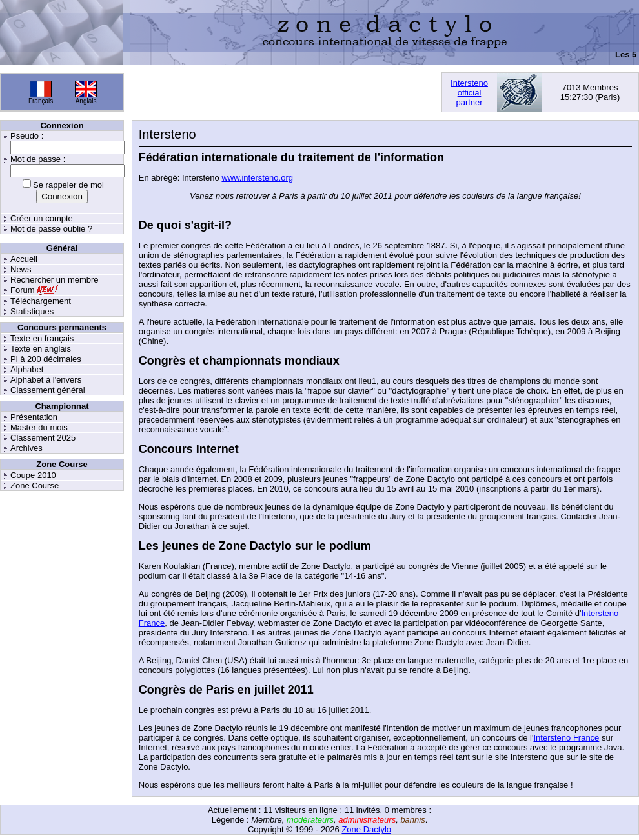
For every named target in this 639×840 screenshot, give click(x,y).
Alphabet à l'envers (46, 380)
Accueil (24, 259)
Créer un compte (42, 218)
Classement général (48, 390)
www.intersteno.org (257, 178)
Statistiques (32, 311)
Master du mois (39, 427)
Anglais (86, 101)
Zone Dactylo (366, 829)
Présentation (34, 417)
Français (41, 101)
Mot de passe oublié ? (51, 229)
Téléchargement (41, 301)
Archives (26, 448)
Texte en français (42, 338)
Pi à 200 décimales (46, 359)
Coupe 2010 (33, 475)
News (21, 269)
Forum (23, 290)
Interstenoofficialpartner (469, 93)
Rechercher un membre (55, 280)
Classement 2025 (43, 438)
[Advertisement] (283, 92)
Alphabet (27, 369)
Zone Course (35, 485)
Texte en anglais (41, 349)
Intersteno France (566, 738)
